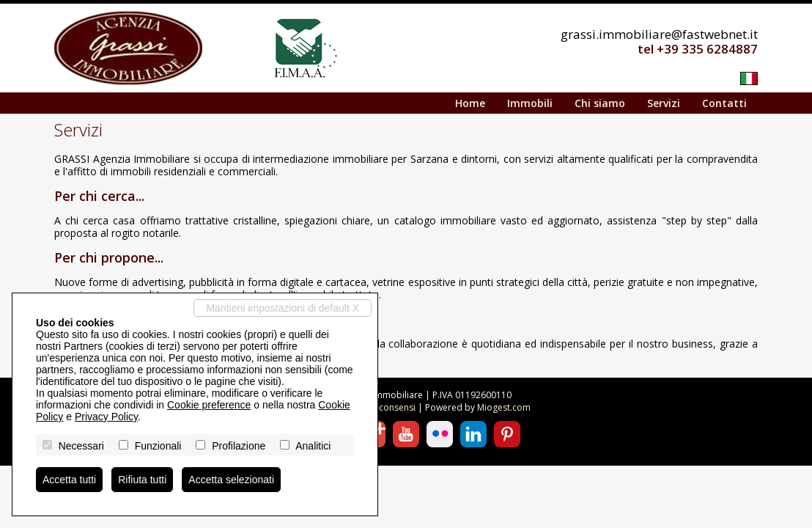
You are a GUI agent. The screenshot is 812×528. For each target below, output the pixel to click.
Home (470, 103)
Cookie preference (209, 405)
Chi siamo (600, 103)
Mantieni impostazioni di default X (283, 308)
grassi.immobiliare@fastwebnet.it (659, 34)
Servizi (664, 103)
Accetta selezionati (231, 480)
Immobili (530, 103)
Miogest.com (504, 407)
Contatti (724, 103)
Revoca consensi (381, 407)
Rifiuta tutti (142, 480)
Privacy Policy (106, 417)
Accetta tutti (69, 480)
